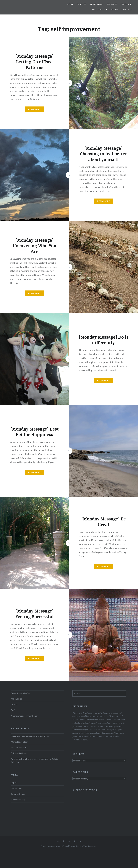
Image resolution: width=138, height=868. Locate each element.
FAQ (13, 710)
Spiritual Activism (19, 753)
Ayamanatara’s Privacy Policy (24, 716)
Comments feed (18, 794)
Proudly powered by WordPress (54, 846)
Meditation (97, 4)
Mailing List (100, 10)
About (114, 10)
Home (70, 4)
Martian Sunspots (19, 748)
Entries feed (16, 788)
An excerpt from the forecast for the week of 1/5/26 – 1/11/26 (35, 761)
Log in (14, 783)
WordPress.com (90, 846)
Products (127, 4)
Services (112, 4)
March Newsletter (19, 742)
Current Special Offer (21, 693)
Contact (127, 10)
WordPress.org (18, 799)
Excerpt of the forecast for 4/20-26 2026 (30, 736)
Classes (82, 4)
